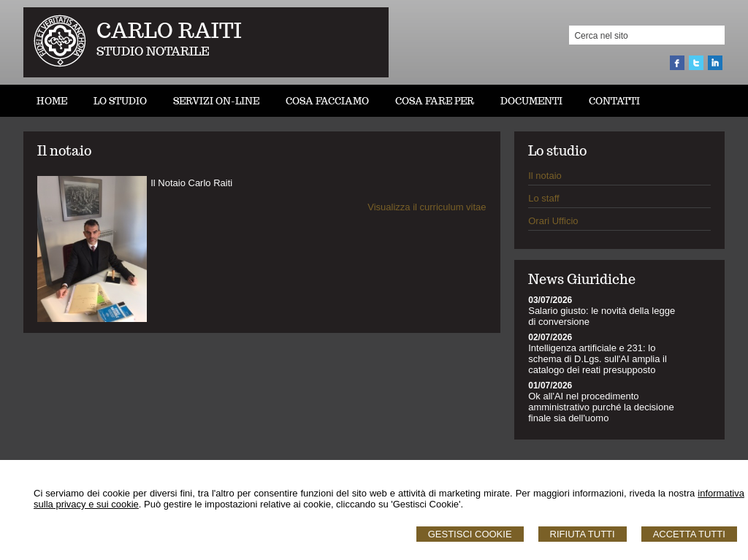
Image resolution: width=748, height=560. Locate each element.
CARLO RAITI (169, 30)
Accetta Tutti (689, 534)
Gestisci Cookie (470, 534)
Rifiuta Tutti (583, 534)
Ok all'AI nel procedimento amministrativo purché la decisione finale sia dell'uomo (601, 407)
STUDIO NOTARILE (153, 51)
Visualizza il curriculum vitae (427, 207)
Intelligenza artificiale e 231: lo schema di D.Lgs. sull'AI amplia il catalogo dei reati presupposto (598, 359)
